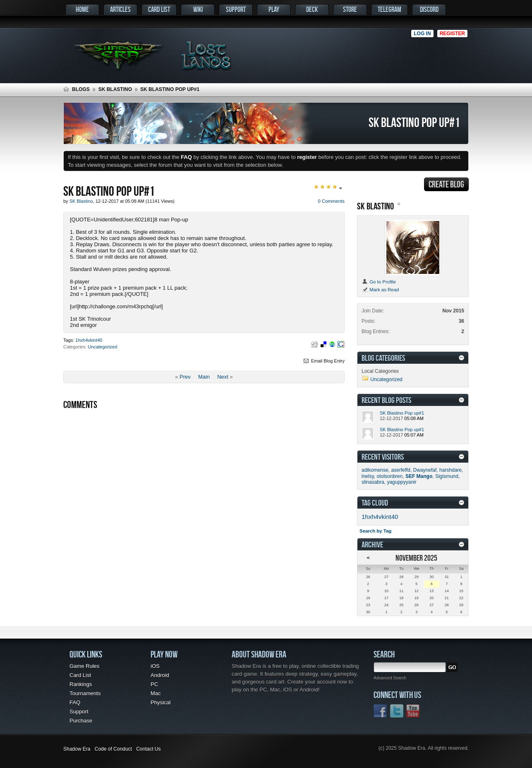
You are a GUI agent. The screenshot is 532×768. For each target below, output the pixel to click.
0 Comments (331, 201)
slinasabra (373, 482)
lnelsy (368, 476)
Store (350, 9)
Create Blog (446, 184)
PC (154, 684)
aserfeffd (400, 470)
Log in (422, 34)
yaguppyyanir (401, 482)
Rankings (81, 684)
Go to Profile (379, 282)
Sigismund (447, 476)
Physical (161, 702)
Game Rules (84, 666)
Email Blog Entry (324, 361)
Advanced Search (390, 678)
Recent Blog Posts (386, 400)
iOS (155, 666)
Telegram (389, 9)
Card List (159, 9)
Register (452, 34)
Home (82, 9)
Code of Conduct (113, 749)
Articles (120, 9)
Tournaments (85, 693)
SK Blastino (115, 89)
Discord (429, 9)
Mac (156, 693)
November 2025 (416, 558)
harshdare (451, 470)
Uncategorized (102, 347)
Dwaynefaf (425, 470)
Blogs (81, 89)
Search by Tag (375, 531)
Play (274, 9)
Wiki (198, 9)
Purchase (81, 721)
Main (204, 377)
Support (236, 9)
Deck (312, 9)
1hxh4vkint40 (89, 340)
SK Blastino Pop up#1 (402, 413)
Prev (185, 377)
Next (223, 377)
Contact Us (148, 749)
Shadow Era (77, 749)
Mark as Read (380, 290)
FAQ (75, 702)
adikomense (375, 470)
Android (160, 675)
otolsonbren (389, 476)
